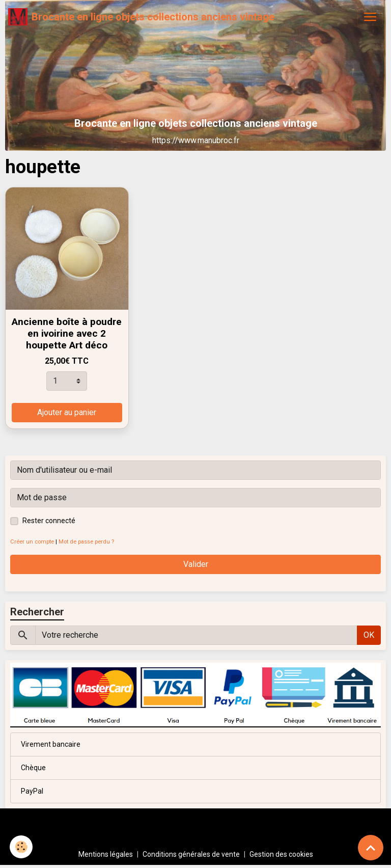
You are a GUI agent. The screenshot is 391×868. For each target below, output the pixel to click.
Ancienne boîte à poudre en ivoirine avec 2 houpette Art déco (67, 333)
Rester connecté (49, 521)
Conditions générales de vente (191, 854)
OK (369, 635)
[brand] (141, 17)
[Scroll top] (371, 848)
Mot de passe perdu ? (86, 542)
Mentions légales (106, 854)
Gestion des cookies (281, 854)
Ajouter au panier (67, 412)
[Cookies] (22, 847)
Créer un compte (32, 542)
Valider (196, 564)
